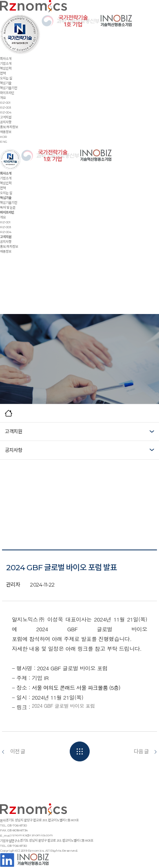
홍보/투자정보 (9, 127)
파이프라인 (7, 93)
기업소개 (6, 63)
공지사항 (6, 122)
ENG (4, 142)
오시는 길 (6, 78)
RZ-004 (6, 112)
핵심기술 (6, 83)
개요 (3, 98)
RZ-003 (6, 107)
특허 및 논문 (8, 207)
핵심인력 (6, 68)
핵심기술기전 (9, 88)
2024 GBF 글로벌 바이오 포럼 (63, 706)
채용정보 (6, 132)
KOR (3, 137)
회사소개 (6, 59)
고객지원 (6, 117)
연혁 (3, 73)
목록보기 (80, 751)
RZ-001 (5, 103)
